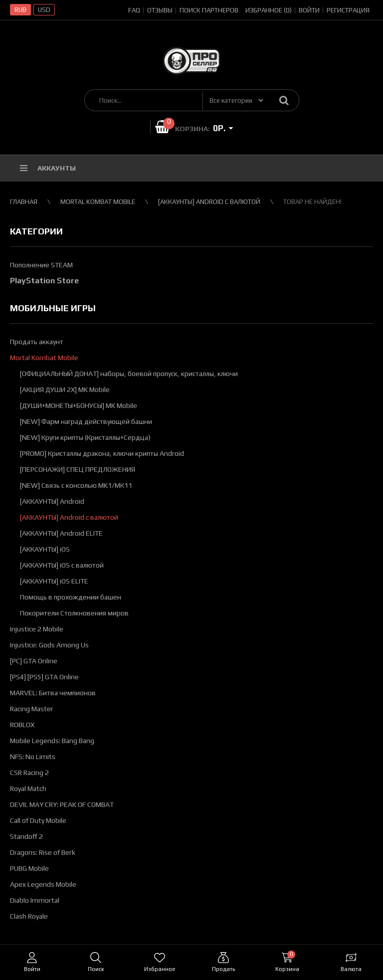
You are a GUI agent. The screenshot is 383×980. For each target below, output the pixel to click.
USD (44, 10)
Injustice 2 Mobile (37, 629)
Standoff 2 (26, 836)
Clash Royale (29, 916)
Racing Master (32, 709)
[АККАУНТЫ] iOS (45, 549)
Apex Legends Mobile (43, 884)
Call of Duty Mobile (38, 820)
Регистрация (348, 10)
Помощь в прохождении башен (71, 597)
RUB (20, 10)
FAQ (134, 10)
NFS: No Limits (33, 757)
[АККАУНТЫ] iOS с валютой (62, 565)
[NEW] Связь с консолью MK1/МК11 (76, 485)
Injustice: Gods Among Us (49, 645)
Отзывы (160, 10)
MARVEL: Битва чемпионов (53, 693)
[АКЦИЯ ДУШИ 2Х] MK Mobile (65, 390)
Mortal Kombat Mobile (98, 202)
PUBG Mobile (29, 868)
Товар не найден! (312, 202)
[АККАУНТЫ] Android (52, 501)
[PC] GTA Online (34, 661)
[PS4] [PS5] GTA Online (44, 677)
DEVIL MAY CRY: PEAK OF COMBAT (62, 804)
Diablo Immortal (35, 900)
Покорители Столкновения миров (74, 613)
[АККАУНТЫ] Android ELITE (61, 533)
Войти (309, 10)
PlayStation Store (44, 281)
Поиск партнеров (209, 10)
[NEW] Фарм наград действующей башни (86, 421)
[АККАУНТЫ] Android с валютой (209, 202)
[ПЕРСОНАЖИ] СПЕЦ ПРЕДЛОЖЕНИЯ (78, 469)
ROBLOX (22, 725)
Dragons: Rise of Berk (43, 852)
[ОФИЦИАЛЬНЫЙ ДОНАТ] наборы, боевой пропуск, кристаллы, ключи (129, 374)
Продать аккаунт (37, 342)
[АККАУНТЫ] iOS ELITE (54, 581)
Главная (24, 202)
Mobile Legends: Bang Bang (52, 741)
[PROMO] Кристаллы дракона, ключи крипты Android (102, 453)
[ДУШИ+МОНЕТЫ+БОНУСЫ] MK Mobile (79, 405)
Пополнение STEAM (41, 265)
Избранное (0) (269, 10)
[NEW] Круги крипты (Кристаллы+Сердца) (85, 437)
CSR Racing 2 (29, 773)
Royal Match (28, 788)
